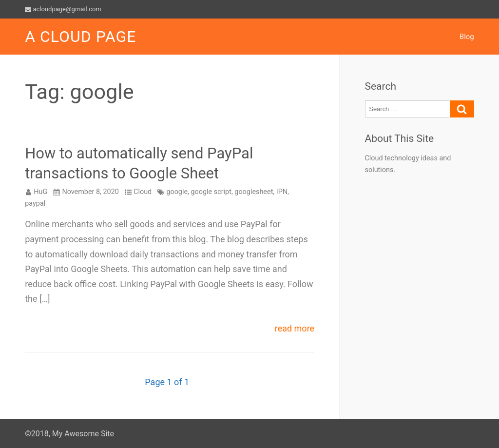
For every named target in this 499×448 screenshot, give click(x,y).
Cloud (143, 192)
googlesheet (254, 192)
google (177, 192)
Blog (467, 37)
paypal (35, 204)
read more (295, 329)
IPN (282, 192)
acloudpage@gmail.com (63, 9)
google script (211, 192)
